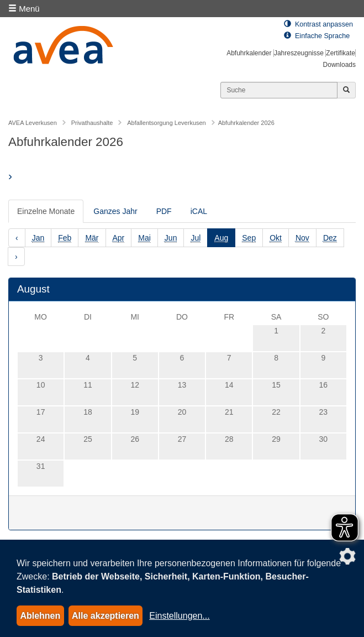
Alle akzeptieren (105, 616)
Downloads (339, 65)
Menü (24, 9)
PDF (164, 211)
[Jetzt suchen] (346, 90)
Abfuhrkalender (249, 53)
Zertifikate (341, 53)
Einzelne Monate (46, 211)
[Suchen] (279, 90)
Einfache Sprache (317, 36)
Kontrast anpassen (318, 24)
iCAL (199, 211)
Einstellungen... (179, 616)
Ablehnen (40, 616)
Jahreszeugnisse (299, 53)
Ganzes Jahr (115, 211)
